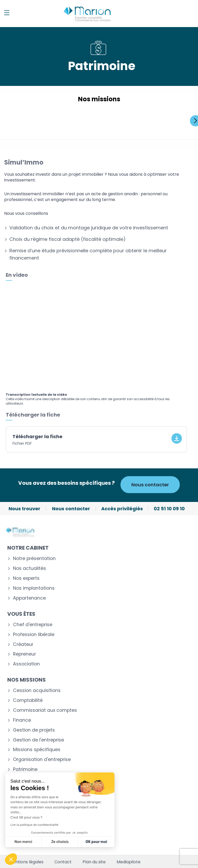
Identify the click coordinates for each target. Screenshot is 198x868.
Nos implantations (34, 588)
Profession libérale (34, 635)
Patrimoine (25, 769)
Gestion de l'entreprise (39, 740)
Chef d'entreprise (33, 625)
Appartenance (29, 598)
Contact (63, 862)
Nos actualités (30, 568)
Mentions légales (26, 862)
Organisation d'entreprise (42, 760)
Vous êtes (21, 614)
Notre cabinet (28, 548)
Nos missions (27, 680)
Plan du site (94, 862)
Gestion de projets (34, 730)
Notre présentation (34, 559)
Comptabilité (28, 700)
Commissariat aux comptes (45, 710)
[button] (11, 859)
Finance (22, 720)
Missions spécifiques (37, 750)
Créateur (23, 644)
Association (26, 664)
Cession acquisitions (37, 691)
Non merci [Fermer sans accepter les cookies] (23, 842)
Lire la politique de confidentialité (34, 825)
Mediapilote (129, 862)
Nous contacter (150, 485)
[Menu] (7, 13)
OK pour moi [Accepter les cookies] (96, 842)
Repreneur (24, 654)
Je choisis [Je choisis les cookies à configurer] (60, 842)
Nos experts (26, 578)
